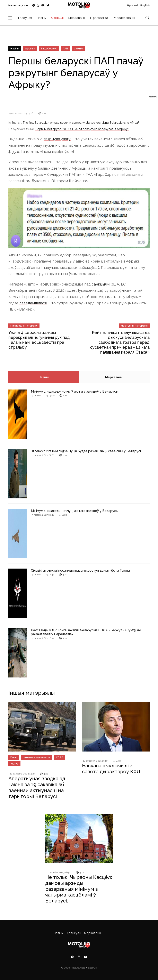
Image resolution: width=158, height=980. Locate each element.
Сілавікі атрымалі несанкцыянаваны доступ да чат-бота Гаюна (80, 571)
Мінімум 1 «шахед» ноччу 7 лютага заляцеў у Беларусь (74, 391)
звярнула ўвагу (57, 139)
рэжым (78, 49)
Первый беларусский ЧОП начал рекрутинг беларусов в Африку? (82, 129)
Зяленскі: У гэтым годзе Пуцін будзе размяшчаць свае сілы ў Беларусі (86, 451)
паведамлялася (33, 303)
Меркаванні (77, 18)
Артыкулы (74, 933)
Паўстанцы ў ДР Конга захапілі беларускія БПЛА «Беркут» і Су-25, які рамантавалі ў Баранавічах (86, 632)
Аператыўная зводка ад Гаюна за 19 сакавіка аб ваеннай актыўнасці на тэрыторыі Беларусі (37, 787)
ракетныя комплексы (36, 757)
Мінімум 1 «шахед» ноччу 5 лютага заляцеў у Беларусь (74, 511)
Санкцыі (57, 18)
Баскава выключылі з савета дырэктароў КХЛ (111, 769)
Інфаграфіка (99, 18)
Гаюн (14, 757)
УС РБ (60, 757)
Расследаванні (124, 18)
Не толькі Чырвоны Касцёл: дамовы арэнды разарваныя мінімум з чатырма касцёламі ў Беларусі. (79, 889)
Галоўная (25, 18)
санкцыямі (101, 284)
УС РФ (14, 764)
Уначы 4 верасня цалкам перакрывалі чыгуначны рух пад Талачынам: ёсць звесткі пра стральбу (39, 340)
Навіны (42, 18)
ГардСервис (49, 49)
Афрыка (30, 49)
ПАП (65, 49)
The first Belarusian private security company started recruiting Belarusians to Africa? (81, 123)
